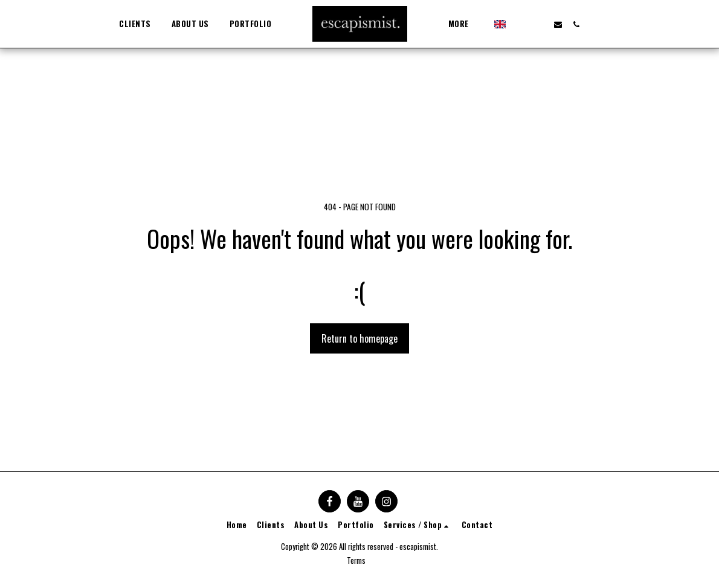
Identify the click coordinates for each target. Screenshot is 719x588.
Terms (356, 561)
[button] (515, 24)
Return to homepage (359, 338)
